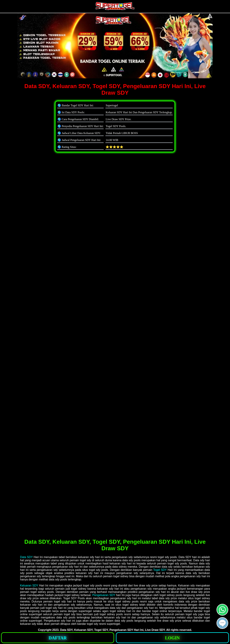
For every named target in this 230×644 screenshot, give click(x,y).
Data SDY (26, 557)
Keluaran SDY (29, 585)
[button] (222, 623)
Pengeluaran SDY (104, 595)
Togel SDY (160, 570)
